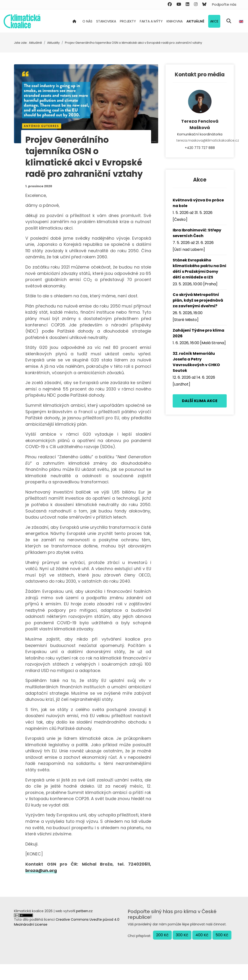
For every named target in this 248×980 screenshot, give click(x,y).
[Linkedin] (187, 4)
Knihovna (175, 21)
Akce (214, 21)
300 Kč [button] (182, 951)
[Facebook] (170, 4)
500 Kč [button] (222, 951)
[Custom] (204, 4)
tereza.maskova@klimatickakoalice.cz (200, 140)
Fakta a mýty (151, 21)
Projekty (128, 21)
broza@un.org (42, 886)
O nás (87, 21)
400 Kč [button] (202, 951)
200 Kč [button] (162, 951)
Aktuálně (195, 21)
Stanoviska (106, 21)
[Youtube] (179, 4)
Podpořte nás (224, 4)
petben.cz (84, 927)
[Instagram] (196, 4)
